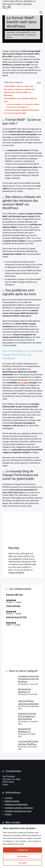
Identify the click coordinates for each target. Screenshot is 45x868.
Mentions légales (12, 801)
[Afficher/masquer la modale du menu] (41, 12)
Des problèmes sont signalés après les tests (20, 100)
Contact (8, 814)
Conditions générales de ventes (18, 811)
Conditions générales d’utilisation (19, 808)
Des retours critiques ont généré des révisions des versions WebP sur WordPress (19, 92)
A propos (9, 798)
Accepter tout (22, 850)
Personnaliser (22, 856)
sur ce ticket (23, 383)
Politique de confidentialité (16, 804)
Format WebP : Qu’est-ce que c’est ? (19, 86)
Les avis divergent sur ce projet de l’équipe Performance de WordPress (23, 106)
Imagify (15, 59)
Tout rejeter (23, 863)
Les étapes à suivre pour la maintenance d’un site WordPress (28, 679)
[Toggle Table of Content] (37, 83)
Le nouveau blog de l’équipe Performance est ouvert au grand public (21, 112)
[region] (22, 846)
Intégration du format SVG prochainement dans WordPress (27, 716)
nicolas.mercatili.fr (16, 573)
